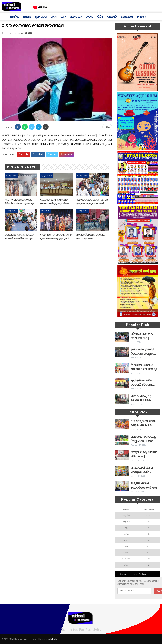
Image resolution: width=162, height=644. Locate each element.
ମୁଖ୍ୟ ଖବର (41, 17)
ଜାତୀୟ (89, 17)
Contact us (127, 17)
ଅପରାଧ (27, 17)
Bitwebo (54, 639)
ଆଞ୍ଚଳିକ (15, 17)
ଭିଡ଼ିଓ (100, 17)
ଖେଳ (63, 17)
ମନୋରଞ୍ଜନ (76, 17)
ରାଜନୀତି (112, 17)
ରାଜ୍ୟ (54, 17)
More (141, 17)
